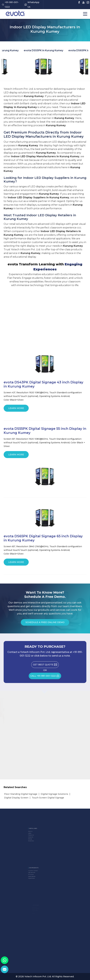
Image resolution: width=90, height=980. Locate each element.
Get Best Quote (46, 665)
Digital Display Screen (16, 798)
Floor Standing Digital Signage (21, 794)
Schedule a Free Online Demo (45, 623)
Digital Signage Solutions (54, 794)
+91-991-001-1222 (10, 5)
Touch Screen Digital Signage (48, 798)
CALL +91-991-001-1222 (46, 677)
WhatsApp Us (32, 5)
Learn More (16, 409)
